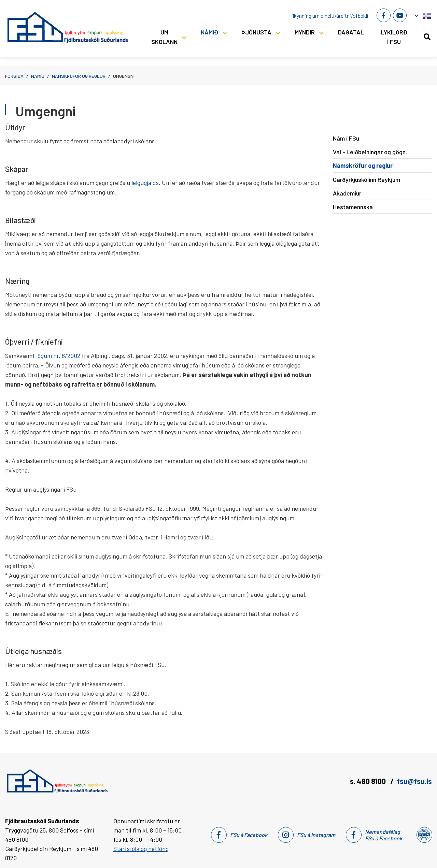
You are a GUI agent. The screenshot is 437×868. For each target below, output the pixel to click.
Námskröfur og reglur (79, 76)
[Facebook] (383, 15)
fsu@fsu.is (414, 781)
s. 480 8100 (369, 781)
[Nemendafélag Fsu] (424, 835)
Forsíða (14, 76)
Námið (38, 76)
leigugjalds (145, 183)
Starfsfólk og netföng (141, 849)
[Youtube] (400, 15)
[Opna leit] (427, 36)
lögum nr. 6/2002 (58, 356)
